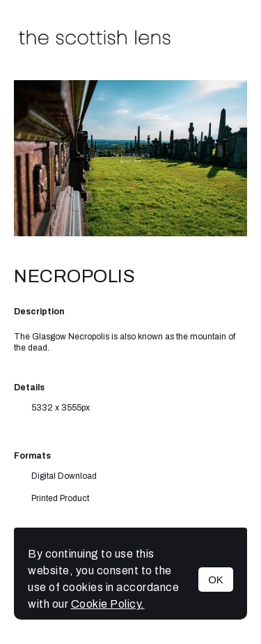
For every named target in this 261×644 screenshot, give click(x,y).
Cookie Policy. (108, 604)
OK (216, 580)
